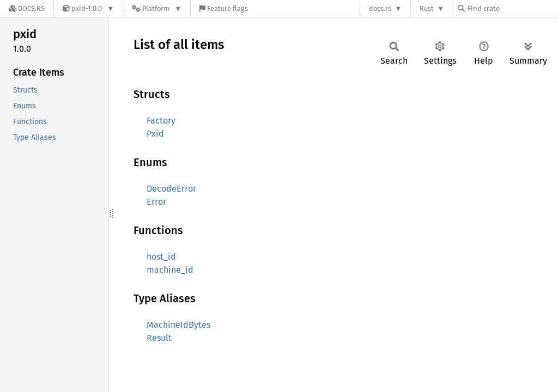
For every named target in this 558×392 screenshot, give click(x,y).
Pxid (155, 134)
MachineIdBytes (178, 325)
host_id (161, 257)
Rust (427, 8)
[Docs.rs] (27, 8)
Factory (161, 121)
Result (159, 338)
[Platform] (157, 8)
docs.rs (380, 8)
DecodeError (171, 189)
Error (156, 202)
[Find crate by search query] (512, 8)
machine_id (170, 270)
